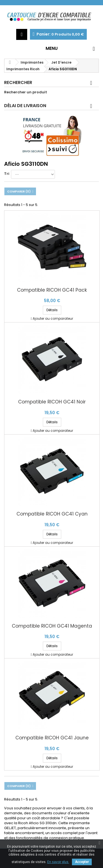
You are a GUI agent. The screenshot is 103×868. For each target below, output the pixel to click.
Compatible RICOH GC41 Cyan (52, 514)
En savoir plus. (58, 862)
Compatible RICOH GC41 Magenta (52, 626)
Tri (7, 174)
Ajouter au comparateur (53, 318)
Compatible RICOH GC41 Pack (52, 290)
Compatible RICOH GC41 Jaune (52, 738)
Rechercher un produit (26, 92)
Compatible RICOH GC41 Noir (52, 402)
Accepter (82, 862)
